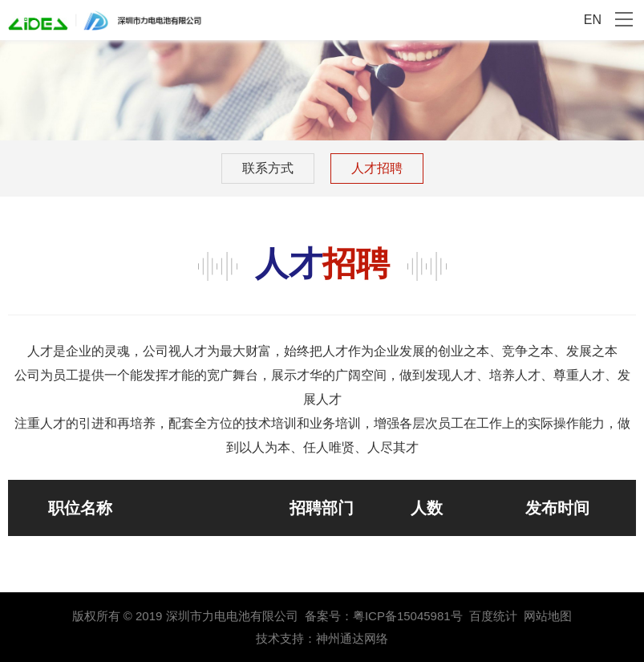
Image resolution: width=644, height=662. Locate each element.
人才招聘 (377, 168)
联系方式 (268, 168)
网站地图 (548, 616)
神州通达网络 (352, 638)
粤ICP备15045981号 (408, 616)
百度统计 (493, 616)
